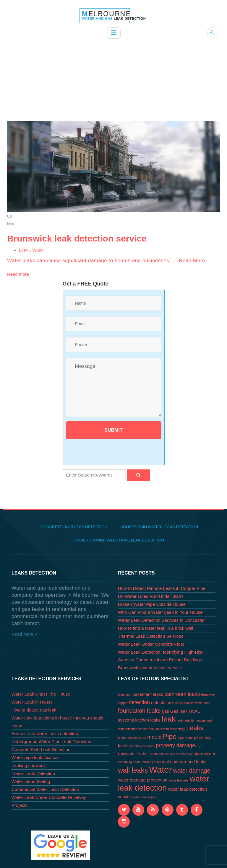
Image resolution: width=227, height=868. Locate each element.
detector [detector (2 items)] (159, 703)
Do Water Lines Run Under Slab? (151, 596)
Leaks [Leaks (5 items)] (195, 728)
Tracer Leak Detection (33, 773)
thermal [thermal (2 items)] (162, 762)
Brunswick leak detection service (77, 238)
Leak (24, 250)
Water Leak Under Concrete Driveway (49, 797)
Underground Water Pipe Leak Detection (119, 540)
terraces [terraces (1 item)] (147, 762)
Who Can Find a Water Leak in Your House (160, 612)
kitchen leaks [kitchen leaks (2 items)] (148, 720)
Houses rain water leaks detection (159, 527)
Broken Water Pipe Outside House (152, 604)
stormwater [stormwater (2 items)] (205, 754)
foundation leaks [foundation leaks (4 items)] (139, 711)
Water (38, 250)
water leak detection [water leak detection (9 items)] (163, 783)
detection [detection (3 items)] (139, 702)
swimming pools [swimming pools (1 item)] (129, 762)
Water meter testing (31, 781)
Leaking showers (28, 765)
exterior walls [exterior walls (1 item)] (193, 703)
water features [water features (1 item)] (179, 780)
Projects (20, 805)
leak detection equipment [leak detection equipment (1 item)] (194, 720)
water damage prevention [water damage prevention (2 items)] (143, 780)
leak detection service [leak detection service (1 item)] (133, 729)
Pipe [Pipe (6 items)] (170, 737)
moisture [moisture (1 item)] (140, 738)
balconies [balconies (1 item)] (125, 695)
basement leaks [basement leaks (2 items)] (148, 694)
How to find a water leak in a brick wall (155, 628)
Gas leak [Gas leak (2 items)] (179, 711)
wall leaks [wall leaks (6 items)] (133, 770)
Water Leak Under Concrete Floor (151, 644)
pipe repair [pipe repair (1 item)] (185, 738)
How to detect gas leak (34, 710)
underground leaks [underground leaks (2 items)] (188, 762)
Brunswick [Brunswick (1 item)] (208, 695)
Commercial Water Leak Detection (45, 789)
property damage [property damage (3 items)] (175, 745)
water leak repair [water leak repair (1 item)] (145, 797)
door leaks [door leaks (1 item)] (175, 703)
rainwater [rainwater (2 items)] (127, 754)
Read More (192, 261)
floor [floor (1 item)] (207, 703)
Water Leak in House (32, 702)
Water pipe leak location (35, 757)
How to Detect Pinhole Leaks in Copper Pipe (162, 588)
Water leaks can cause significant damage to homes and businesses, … (93, 261)
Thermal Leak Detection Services (151, 636)
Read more (18, 274)
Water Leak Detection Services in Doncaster (161, 620)
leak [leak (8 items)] (169, 719)
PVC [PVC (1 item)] (200, 746)
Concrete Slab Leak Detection (74, 527)
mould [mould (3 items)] (155, 737)
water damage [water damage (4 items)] (192, 771)
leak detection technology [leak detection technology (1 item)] (167, 729)
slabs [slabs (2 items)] (142, 754)
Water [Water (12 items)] (160, 770)
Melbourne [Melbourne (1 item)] (125, 738)
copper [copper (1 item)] (123, 703)
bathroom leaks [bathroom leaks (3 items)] (182, 694)
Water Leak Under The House (41, 694)
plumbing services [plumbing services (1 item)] (142, 746)
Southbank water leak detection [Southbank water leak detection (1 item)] (171, 754)
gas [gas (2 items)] (166, 711)
